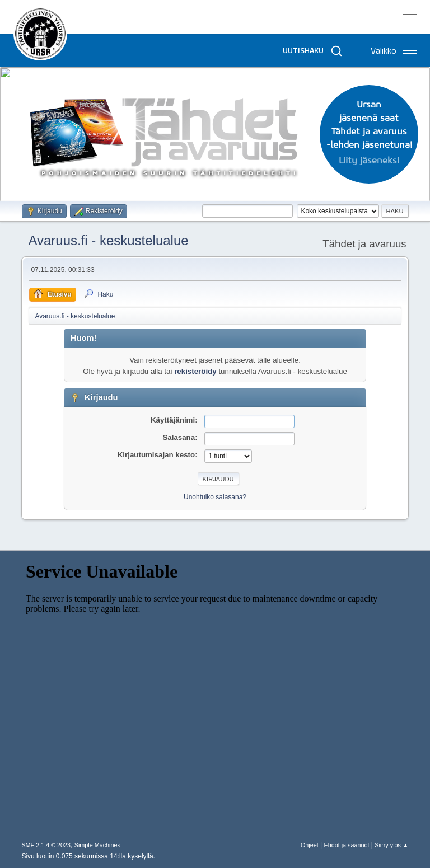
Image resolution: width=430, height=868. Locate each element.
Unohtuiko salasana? (215, 497)
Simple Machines (97, 845)
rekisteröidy (195, 371)
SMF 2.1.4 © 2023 (46, 845)
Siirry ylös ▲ (391, 845)
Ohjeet (310, 845)
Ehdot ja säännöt (346, 845)
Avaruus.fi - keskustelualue (108, 240)
